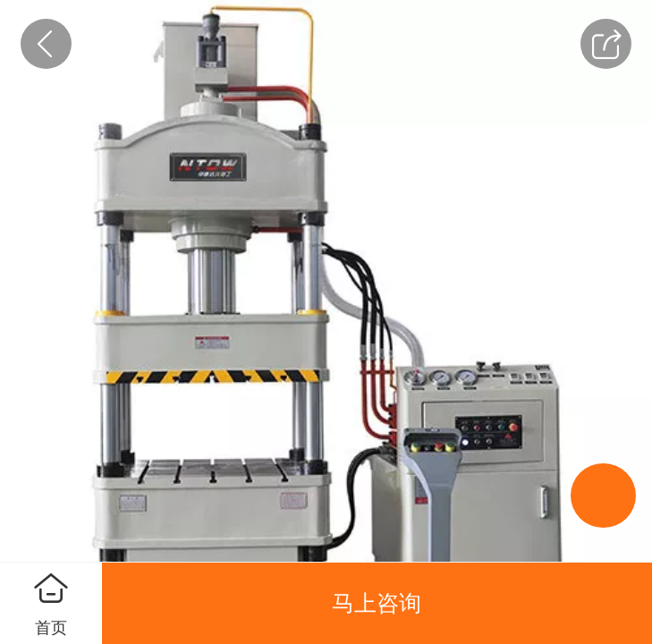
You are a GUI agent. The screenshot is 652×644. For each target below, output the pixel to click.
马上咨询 (377, 603)
